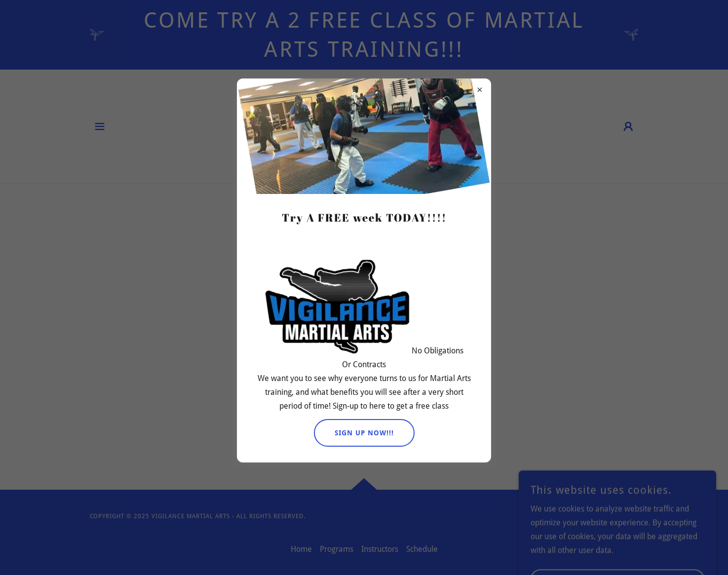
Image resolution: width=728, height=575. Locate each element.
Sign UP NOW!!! (364, 433)
